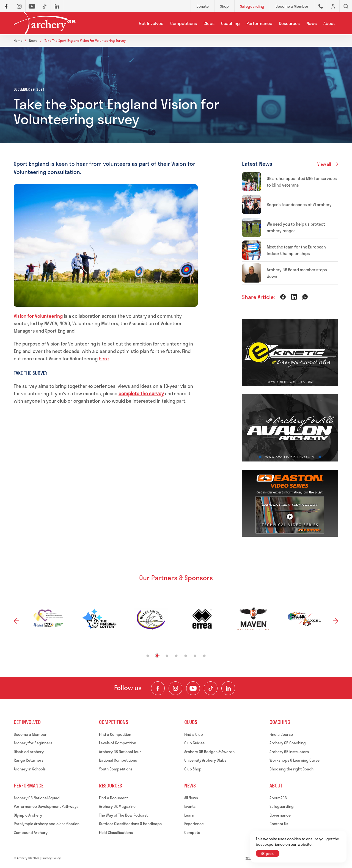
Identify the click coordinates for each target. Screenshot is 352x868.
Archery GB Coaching (288, 743)
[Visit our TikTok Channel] (211, 688)
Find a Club (194, 734)
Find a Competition (115, 734)
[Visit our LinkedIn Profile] (228, 688)
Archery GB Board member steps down (297, 273)
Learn (189, 815)
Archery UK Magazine (117, 806)
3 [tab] (167, 656)
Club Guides (194, 743)
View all (324, 164)
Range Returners (29, 760)
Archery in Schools (30, 769)
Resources (289, 23)
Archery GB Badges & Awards (209, 752)
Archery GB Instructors (289, 752)
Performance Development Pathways (46, 806)
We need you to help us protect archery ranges (296, 227)
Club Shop (193, 769)
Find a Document (113, 798)
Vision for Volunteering (38, 316)
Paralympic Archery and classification (47, 824)
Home (18, 40)
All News (191, 798)
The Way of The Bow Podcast (123, 815)
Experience (194, 824)
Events (190, 806)
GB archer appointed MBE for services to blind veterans (302, 182)
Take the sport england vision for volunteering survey (85, 40)
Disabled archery (29, 752)
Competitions (184, 23)
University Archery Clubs (205, 760)
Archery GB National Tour (120, 752)
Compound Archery (31, 832)
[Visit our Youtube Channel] (193, 688)
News (312, 23)
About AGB (278, 798)
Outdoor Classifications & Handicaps (130, 824)
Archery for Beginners (33, 743)
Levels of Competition (118, 743)
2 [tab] (157, 655)
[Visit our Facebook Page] (158, 688)
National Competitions (118, 760)
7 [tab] (204, 656)
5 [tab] (186, 656)
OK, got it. (268, 854)
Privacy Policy (51, 858)
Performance (259, 23)
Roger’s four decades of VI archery (299, 204)
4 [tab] (176, 656)
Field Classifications (116, 832)
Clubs (209, 23)
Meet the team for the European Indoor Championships (296, 250)
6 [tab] (195, 656)
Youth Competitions (116, 769)
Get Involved (151, 23)
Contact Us (279, 824)
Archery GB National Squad (37, 798)
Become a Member (30, 734)
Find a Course (281, 734)
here (104, 358)
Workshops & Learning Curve (295, 760)
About (329, 23)
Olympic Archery (28, 815)
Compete (192, 832)
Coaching (230, 23)
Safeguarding (282, 806)
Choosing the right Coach (291, 769)
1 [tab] (148, 656)
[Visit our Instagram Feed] (175, 688)
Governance (280, 815)
